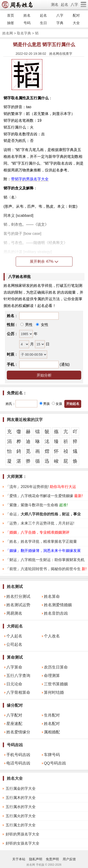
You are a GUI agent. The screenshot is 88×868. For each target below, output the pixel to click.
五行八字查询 (18, 676)
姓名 (27, 15)
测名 (55, 5)
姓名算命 (52, 597)
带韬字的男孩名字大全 (30, 179)
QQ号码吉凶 (55, 763)
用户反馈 (69, 859)
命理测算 (52, 676)
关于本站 (19, 859)
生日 (43, 23)
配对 (76, 15)
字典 (60, 23)
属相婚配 (52, 732)
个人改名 (52, 636)
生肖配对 (52, 715)
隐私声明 (36, 859)
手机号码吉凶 (18, 755)
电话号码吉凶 (18, 763)
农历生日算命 (56, 667)
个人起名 (14, 636)
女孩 (57, 404)
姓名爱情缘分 (18, 732)
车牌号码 (52, 755)
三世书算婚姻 (56, 684)
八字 (74, 5)
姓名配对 (52, 724)
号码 (27, 23)
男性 (28, 325)
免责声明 (52, 859)
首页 (11, 15)
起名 (65, 5)
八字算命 (14, 667)
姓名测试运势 (18, 605)
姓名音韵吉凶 (56, 613)
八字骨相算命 (18, 693)
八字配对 (14, 715)
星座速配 (14, 724)
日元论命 (14, 684)
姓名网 (8, 33)
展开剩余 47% (44, 261)
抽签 (11, 23)
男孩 (45, 404)
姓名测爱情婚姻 (58, 605)
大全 (76, 23)
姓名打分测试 (18, 597)
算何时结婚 (54, 693)
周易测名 (14, 613)
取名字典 (24, 33)
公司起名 (14, 645)
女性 (44, 325)
